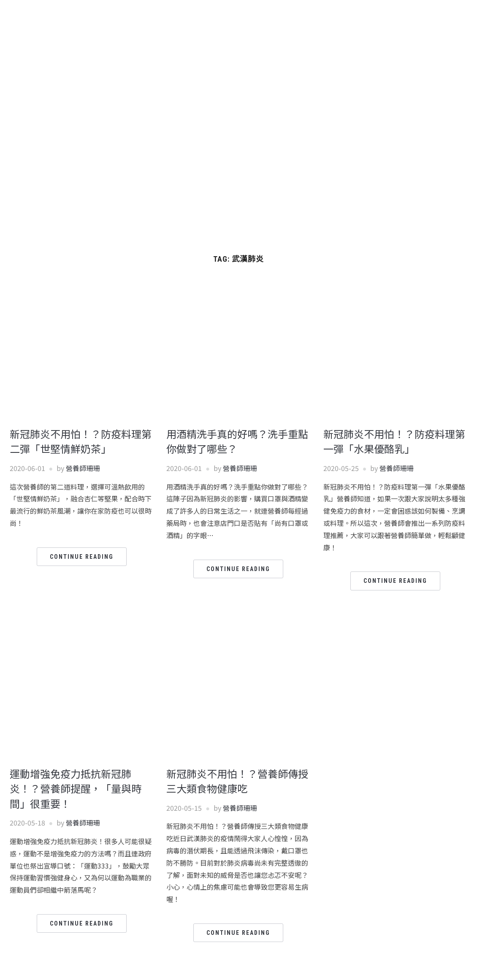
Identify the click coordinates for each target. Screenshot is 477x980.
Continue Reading (82, 557)
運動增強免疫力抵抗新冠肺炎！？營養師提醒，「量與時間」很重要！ (76, 788)
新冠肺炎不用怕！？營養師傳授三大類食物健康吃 (237, 781)
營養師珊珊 (83, 468)
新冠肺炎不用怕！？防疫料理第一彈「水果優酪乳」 (394, 441)
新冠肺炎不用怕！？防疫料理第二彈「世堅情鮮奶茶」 (81, 441)
